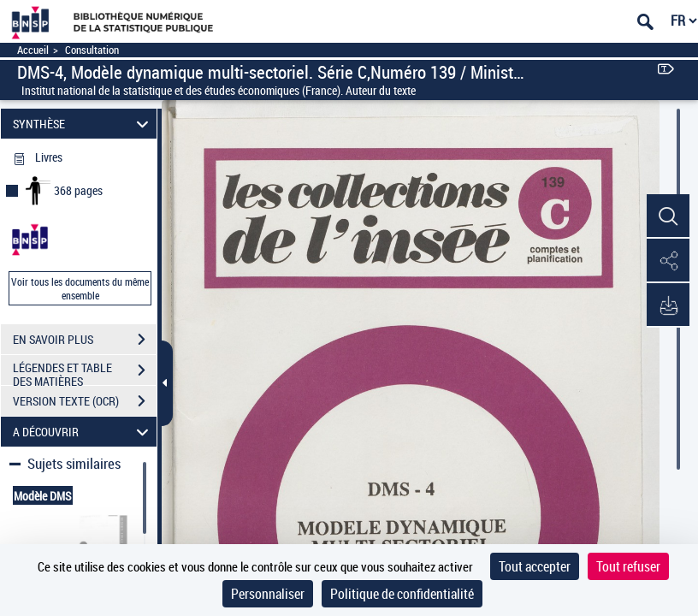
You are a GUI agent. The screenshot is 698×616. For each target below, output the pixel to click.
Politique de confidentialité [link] (402, 594)
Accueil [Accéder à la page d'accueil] (33, 50)
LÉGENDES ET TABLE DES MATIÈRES (85, 372)
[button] (668, 216)
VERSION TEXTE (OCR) (85, 401)
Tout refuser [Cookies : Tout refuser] (628, 566)
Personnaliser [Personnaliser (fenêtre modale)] (268, 594)
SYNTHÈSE (83, 124)
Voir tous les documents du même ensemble (80, 288)
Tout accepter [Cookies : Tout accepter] (535, 566)
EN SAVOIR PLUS (85, 340)
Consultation (92, 50)
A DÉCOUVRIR (83, 432)
